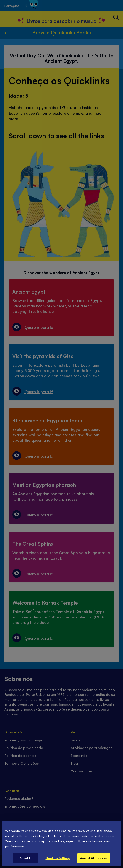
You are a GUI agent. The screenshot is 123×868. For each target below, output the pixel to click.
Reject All (26, 858)
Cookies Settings (58, 858)
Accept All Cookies (94, 858)
